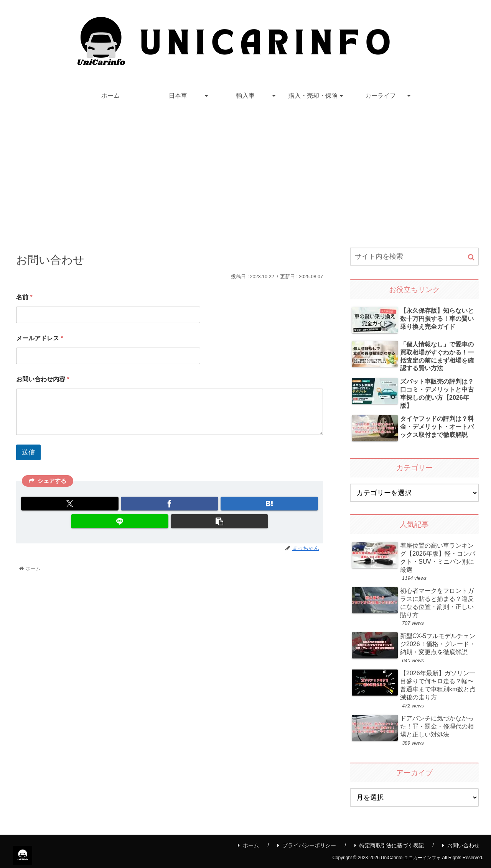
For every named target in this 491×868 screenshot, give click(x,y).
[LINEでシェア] (120, 521)
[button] (219, 521)
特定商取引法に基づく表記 (389, 845)
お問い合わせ (461, 845)
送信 (28, 452)
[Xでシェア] (70, 504)
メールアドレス (40, 338)
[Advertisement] (245, 170)
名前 (24, 297)
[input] (414, 257)
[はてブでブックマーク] (269, 504)
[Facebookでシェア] (170, 504)
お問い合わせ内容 (43, 379)
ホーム (248, 845)
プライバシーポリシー (307, 845)
